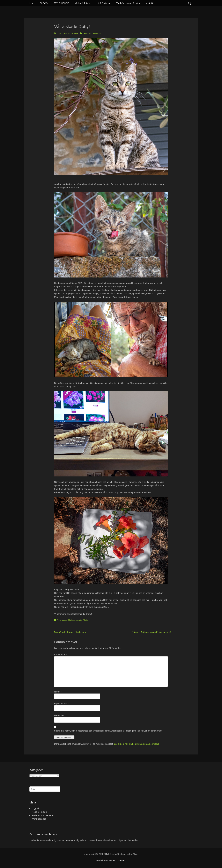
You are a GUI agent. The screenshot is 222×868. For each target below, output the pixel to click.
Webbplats (59, 715)
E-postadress (61, 703)
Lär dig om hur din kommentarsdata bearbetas (136, 744)
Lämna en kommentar (92, 33)
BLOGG (44, 3)
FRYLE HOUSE (61, 3)
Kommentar (61, 655)
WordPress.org (39, 819)
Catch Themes (119, 860)
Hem (32, 3)
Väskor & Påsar (82, 3)
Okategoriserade (75, 620)
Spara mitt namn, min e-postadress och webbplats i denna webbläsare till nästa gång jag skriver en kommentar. (108, 731)
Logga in (36, 808)
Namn (58, 692)
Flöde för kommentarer (43, 815)
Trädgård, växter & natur (128, 3)
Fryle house (62, 620)
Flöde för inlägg (39, 812)
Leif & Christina (103, 3)
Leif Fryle (74, 33)
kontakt (149, 3)
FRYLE (108, 854)
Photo (86, 620)
